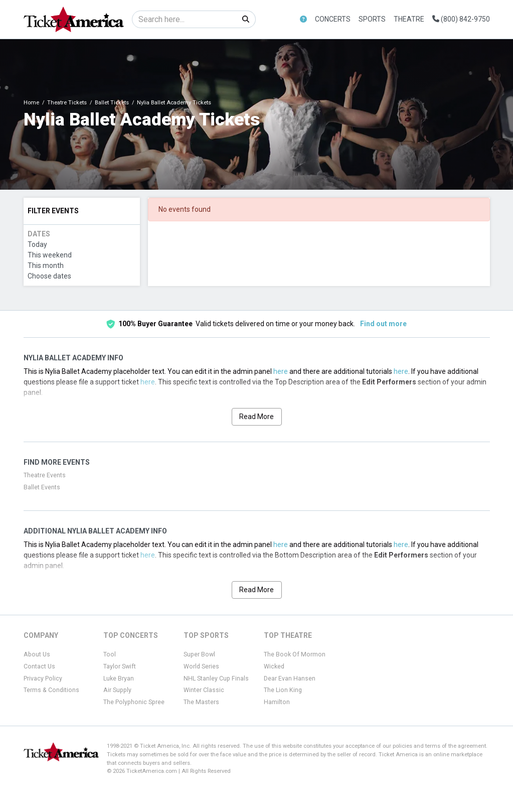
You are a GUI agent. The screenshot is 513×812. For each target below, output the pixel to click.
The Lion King (283, 690)
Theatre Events (45, 475)
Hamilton (277, 702)
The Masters (201, 702)
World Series (201, 666)
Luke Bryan (119, 679)
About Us (37, 654)
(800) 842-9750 (461, 19)
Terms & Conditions (51, 690)
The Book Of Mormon (295, 654)
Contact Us (39, 666)
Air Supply (117, 690)
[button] (303, 19)
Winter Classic (204, 690)
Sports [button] (372, 19)
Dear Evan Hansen (290, 679)
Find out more (383, 324)
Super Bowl (199, 654)
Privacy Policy (43, 679)
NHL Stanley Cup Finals (216, 679)
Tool (110, 654)
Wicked (274, 666)
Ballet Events (42, 487)
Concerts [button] (333, 19)
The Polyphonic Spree (134, 702)
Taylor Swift (120, 666)
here (281, 371)
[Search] (184, 19)
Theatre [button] (409, 19)
